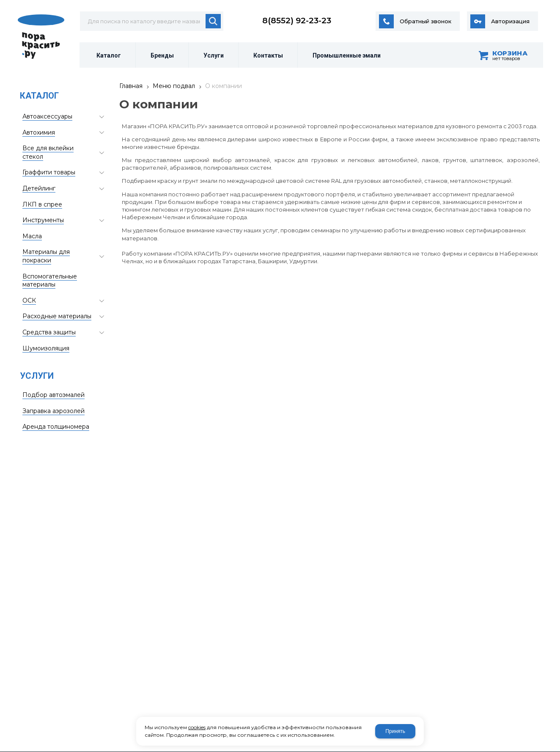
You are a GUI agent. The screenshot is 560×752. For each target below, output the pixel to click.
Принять (395, 731)
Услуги (37, 376)
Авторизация (510, 21)
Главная (131, 86)
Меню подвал (174, 86)
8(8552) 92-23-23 (297, 21)
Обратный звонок (425, 21)
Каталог (39, 96)
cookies (197, 727)
